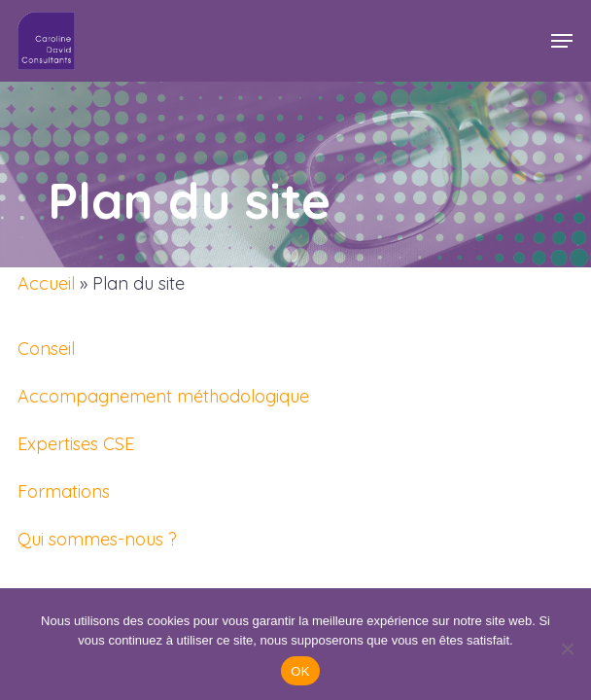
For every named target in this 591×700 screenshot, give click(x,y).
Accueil (46, 283)
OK (300, 671)
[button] (562, 41)
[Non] (567, 648)
